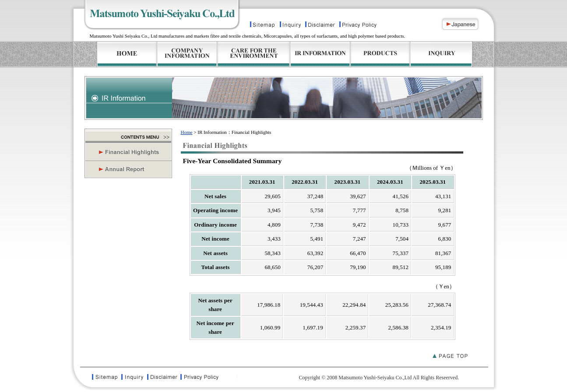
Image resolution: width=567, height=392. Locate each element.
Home (187, 132)
